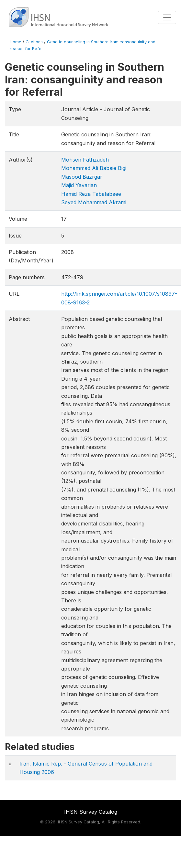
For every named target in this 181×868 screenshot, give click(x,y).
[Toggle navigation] (167, 17)
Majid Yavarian (79, 185)
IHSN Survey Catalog (91, 812)
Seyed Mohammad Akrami (94, 202)
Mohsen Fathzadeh (85, 160)
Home (16, 42)
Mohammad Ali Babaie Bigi (94, 168)
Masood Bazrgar (82, 177)
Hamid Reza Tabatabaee (91, 194)
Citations (34, 42)
